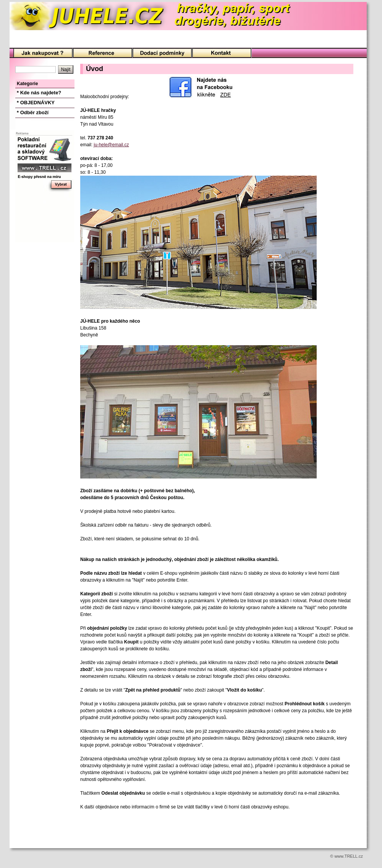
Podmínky (162, 53)
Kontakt (222, 53)
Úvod (43, 53)
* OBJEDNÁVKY (36, 103)
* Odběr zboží (33, 112)
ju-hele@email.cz (111, 145)
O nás (103, 53)
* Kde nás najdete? (39, 93)
